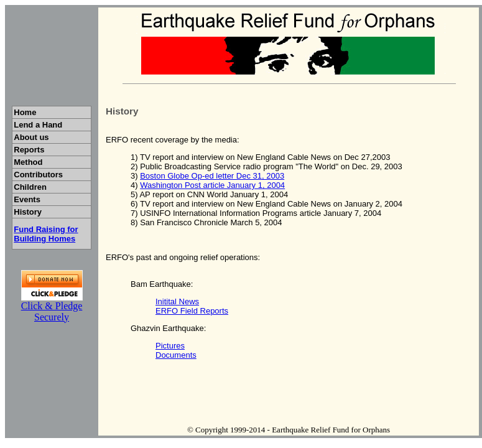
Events (42, 199)
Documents (176, 355)
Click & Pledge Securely (52, 311)
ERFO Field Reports (192, 311)
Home (41, 112)
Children (41, 187)
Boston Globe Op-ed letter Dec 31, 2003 (212, 176)
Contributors (42, 175)
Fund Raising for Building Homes (46, 234)
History (38, 212)
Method (39, 162)
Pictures (170, 346)
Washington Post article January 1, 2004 (212, 185)
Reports (38, 150)
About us (35, 137)
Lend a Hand (41, 125)
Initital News (177, 301)
